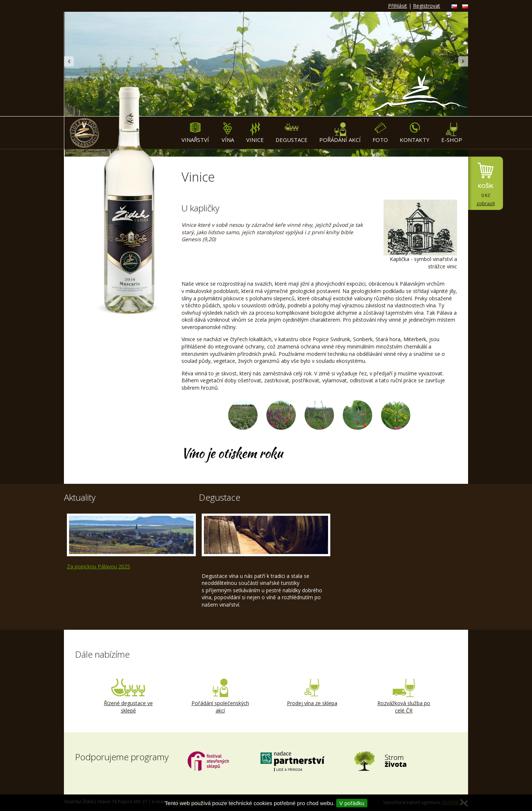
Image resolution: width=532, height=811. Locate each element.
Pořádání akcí (340, 133)
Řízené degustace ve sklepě (128, 696)
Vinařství (195, 133)
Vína (228, 133)
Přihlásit (398, 6)
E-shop (452, 133)
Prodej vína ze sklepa (312, 693)
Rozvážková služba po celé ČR (404, 696)
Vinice (255, 133)
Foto (380, 133)
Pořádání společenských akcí (220, 696)
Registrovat (427, 6)
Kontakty (415, 133)
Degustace (292, 133)
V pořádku (352, 803)
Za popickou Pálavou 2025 (98, 566)
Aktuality (80, 497)
